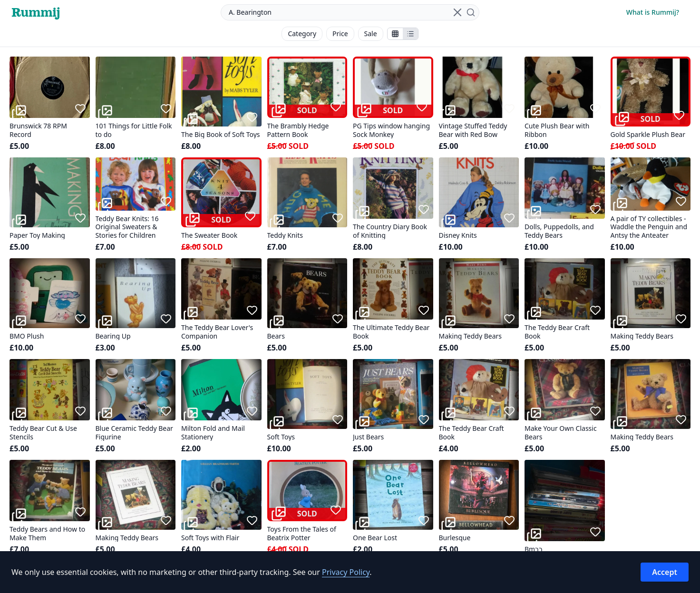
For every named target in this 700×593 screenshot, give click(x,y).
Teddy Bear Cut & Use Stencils (43, 433)
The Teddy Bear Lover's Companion (217, 332)
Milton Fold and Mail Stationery (213, 433)
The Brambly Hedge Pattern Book (298, 130)
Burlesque (455, 538)
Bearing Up (113, 336)
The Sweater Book (209, 235)
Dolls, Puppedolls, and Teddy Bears (559, 231)
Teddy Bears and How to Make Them (47, 533)
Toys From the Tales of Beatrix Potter (302, 533)
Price (340, 34)
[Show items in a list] (410, 34)
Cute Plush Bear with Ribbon (557, 130)
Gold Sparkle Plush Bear (648, 135)
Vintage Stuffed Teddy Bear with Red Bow (473, 130)
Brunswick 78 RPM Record (38, 130)
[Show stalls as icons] (395, 34)
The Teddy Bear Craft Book (557, 332)
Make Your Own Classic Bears (561, 433)
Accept (665, 572)
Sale (371, 34)
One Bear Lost (375, 538)
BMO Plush (27, 336)
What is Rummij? (653, 12)
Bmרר (534, 549)
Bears (276, 336)
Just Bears (368, 437)
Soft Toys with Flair (210, 538)
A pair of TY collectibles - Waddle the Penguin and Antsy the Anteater (649, 227)
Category (302, 34)
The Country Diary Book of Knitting (390, 231)
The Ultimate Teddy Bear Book (391, 332)
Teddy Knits (285, 235)
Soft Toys (281, 437)
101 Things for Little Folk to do (134, 130)
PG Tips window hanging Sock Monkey (391, 130)
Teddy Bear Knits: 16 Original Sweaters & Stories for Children (127, 227)
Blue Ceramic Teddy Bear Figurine (134, 433)
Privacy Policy (346, 572)
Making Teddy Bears (471, 336)
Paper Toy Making (37, 235)
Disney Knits (458, 235)
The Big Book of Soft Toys (221, 135)
